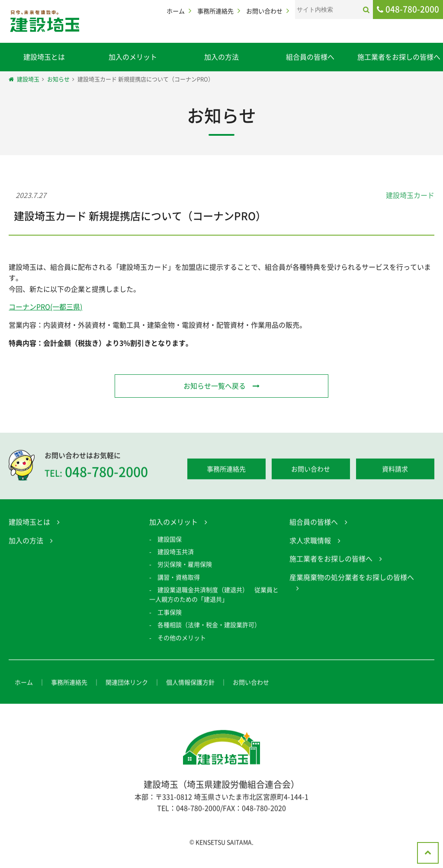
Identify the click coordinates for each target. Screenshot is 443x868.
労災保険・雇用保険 (185, 566)
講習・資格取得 (179, 579)
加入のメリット (133, 57)
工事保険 (170, 614)
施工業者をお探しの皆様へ (399, 57)
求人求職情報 (310, 542)
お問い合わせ (264, 11)
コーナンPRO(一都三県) (45, 306)
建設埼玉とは (44, 57)
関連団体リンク (127, 684)
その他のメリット (182, 640)
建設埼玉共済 (176, 554)
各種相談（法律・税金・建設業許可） (209, 627)
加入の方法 (221, 57)
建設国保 (170, 541)
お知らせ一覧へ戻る (215, 386)
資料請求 (395, 471)
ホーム (176, 11)
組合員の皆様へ (310, 57)
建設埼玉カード (410, 195)
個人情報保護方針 (190, 684)
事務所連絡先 (215, 11)
